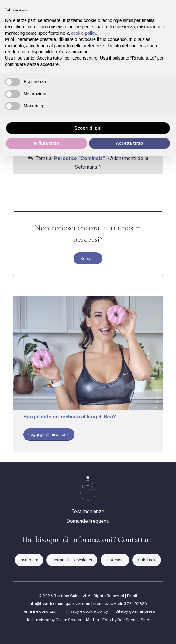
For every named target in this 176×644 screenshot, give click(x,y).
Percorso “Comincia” (79, 158)
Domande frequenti (88, 521)
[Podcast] (115, 560)
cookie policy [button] (84, 33)
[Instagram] (29, 560)
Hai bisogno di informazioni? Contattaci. (88, 539)
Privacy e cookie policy (87, 611)
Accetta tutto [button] (130, 143)
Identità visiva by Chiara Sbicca (53, 620)
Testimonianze (88, 511)
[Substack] (147, 560)
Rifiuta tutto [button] (47, 143)
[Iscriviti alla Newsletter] (72, 560)
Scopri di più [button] (88, 128)
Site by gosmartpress (135, 611)
